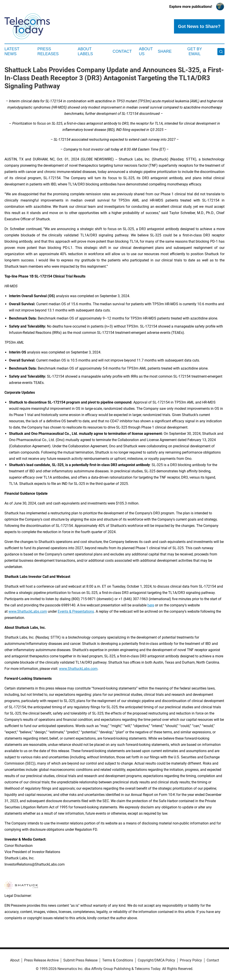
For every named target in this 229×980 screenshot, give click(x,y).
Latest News (12, 51)
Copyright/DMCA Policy (156, 960)
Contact (122, 51)
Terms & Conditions (118, 960)
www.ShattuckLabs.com (28, 611)
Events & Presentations (76, 611)
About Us (146, 51)
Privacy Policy (191, 960)
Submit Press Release (80, 960)
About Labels (85, 51)
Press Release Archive (41, 960)
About (15, 960)
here (151, 605)
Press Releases (48, 51)
